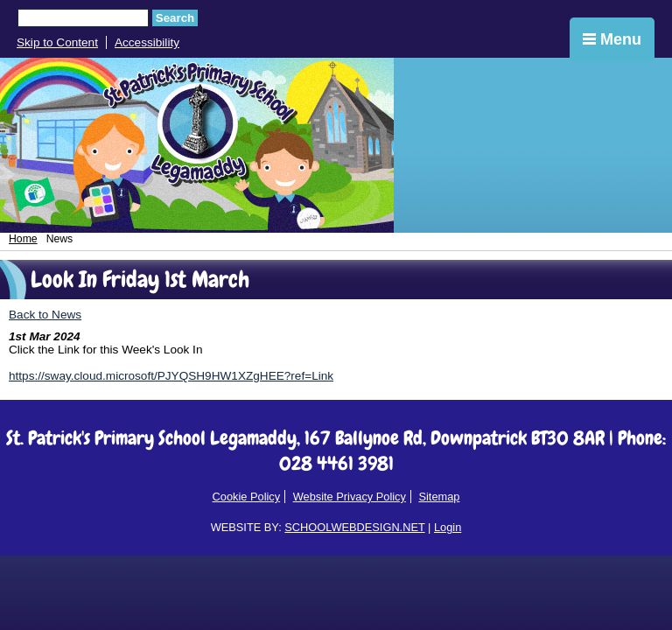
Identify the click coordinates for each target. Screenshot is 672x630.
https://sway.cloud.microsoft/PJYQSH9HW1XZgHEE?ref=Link (171, 376)
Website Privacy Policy (350, 497)
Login (448, 527)
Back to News (45, 315)
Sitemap (439, 497)
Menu (612, 39)
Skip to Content (57, 42)
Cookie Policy (247, 497)
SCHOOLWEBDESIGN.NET (354, 527)
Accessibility (147, 42)
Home (23, 239)
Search (175, 18)
